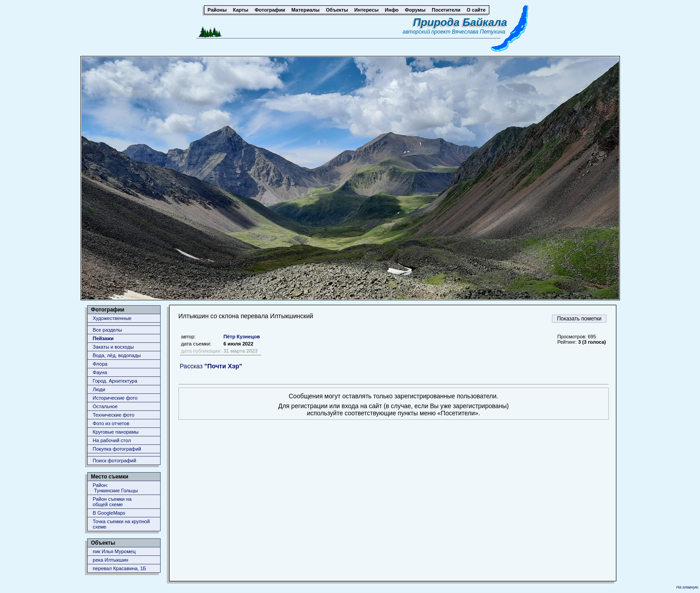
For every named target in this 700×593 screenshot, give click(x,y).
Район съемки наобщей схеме (112, 502)
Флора (100, 364)
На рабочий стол (112, 440)
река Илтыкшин (110, 560)
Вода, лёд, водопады (117, 355)
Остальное (105, 406)
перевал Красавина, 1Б (119, 568)
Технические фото (113, 415)
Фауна (100, 372)
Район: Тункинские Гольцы (115, 488)
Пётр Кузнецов (242, 337)
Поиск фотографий (114, 461)
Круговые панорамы (116, 432)
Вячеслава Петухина (479, 32)
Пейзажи (103, 338)
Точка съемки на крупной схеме (121, 524)
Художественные (112, 318)
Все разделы (107, 330)
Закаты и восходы (113, 347)
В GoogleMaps (109, 513)
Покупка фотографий (117, 449)
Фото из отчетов (111, 423)
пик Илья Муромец (114, 551)
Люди (99, 389)
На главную (687, 587)
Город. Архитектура (115, 381)
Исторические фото (115, 398)
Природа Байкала (460, 22)
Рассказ (211, 366)
